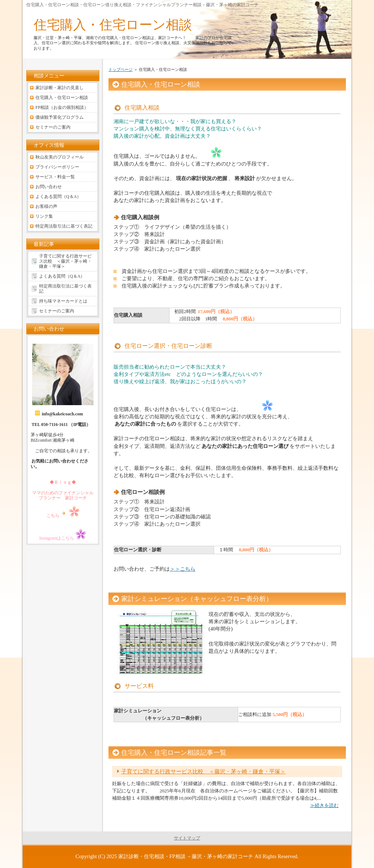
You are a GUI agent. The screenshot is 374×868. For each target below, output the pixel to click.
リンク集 (44, 216)
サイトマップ (187, 838)
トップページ (121, 69)
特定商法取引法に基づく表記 (64, 226)
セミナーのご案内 (53, 127)
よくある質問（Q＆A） (58, 197)
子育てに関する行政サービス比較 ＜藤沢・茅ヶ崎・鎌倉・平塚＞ (203, 771)
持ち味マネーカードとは (63, 301)
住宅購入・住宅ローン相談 (113, 25)
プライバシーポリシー (57, 167)
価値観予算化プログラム (60, 117)
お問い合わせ (49, 187)
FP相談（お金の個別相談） (62, 107)
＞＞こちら (183, 569)
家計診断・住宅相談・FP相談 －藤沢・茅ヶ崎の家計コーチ (186, 856)
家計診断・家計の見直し (60, 88)
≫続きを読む (324, 805)
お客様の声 (46, 206)
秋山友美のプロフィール (60, 157)
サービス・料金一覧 (55, 177)
